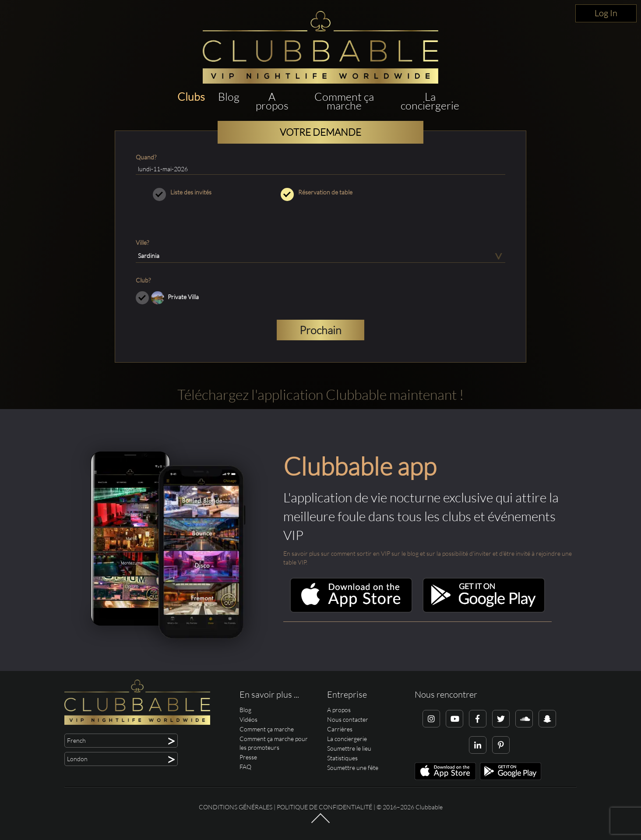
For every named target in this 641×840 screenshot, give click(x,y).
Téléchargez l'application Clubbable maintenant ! (320, 394)
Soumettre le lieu (349, 748)
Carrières (340, 729)
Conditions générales (236, 807)
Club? (143, 280)
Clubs (191, 97)
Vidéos (248, 719)
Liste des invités (193, 192)
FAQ (245, 767)
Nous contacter (348, 719)
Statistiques (342, 758)
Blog (229, 97)
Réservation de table (321, 192)
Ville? (142, 242)
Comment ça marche (344, 101)
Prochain (320, 330)
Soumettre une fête (353, 768)
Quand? (146, 157)
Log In (606, 13)
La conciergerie (430, 101)
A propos (272, 101)
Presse (248, 757)
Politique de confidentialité (324, 807)
